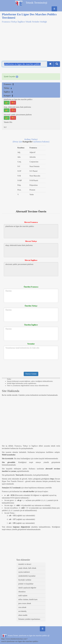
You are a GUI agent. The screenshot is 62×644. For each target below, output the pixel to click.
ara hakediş (22, 611)
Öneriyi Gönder (31, 374)
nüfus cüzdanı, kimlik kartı (28, 599)
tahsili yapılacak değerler (27, 588)
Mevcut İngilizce (31, 260)
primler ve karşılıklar (26, 584)
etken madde (23, 615)
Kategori (8, 96)
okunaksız (22, 592)
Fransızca (9, 84)
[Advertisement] (31, 41)
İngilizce (8, 92)
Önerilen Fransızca (31, 287)
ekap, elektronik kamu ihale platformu (17, 107)
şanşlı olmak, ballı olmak (27, 568)
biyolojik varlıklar (25, 580)
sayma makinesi (24, 572)
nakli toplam (23, 596)
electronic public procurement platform (18, 115)
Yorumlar (31, 344)
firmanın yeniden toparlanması (29, 619)
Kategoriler (28, 142)
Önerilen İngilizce (31, 325)
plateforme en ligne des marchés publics (18, 99)
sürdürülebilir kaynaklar (27, 576)
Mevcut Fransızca (31, 222)
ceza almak (22, 607)
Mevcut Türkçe (31, 241)
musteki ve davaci (25, 564)
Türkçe (8, 88)
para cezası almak (25, 603)
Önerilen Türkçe (31, 306)
